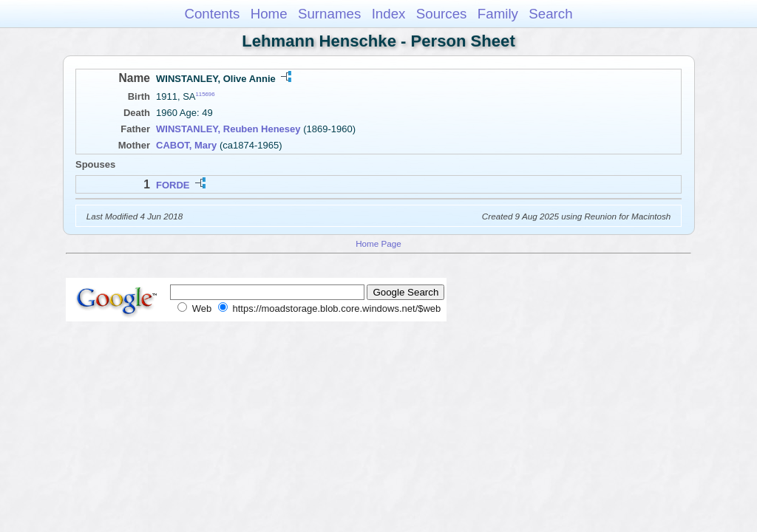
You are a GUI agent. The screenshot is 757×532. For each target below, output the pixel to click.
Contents (212, 14)
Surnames (329, 14)
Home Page (378, 243)
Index (389, 14)
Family (498, 14)
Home (269, 14)
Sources (442, 14)
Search (550, 14)
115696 (206, 94)
